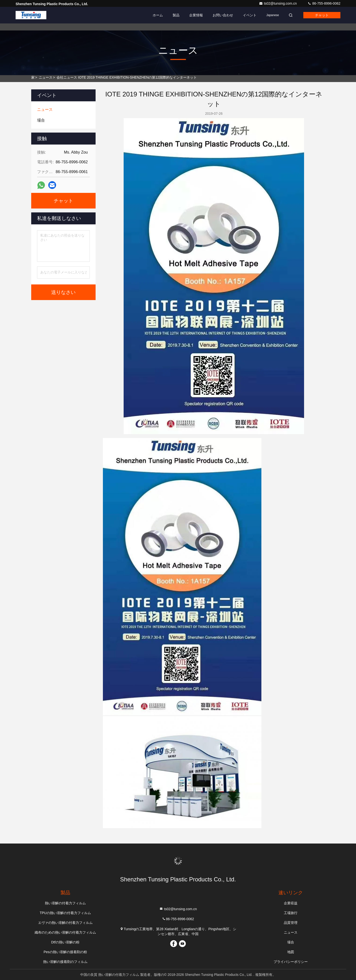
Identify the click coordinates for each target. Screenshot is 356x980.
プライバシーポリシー (291, 962)
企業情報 (196, 15)
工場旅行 (291, 913)
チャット (322, 15)
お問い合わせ (223, 15)
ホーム (158, 15)
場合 (291, 942)
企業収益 (291, 903)
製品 (176, 15)
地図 (291, 952)
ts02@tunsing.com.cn (278, 3)
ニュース (46, 77)
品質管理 (291, 923)
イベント (250, 15)
